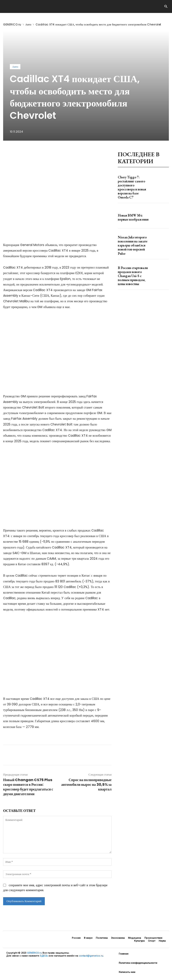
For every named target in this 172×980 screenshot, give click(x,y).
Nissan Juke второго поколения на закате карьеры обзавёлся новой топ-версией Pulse (133, 234)
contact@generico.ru (91, 956)
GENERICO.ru (12, 24)
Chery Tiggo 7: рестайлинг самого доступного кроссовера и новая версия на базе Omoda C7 (133, 183)
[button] (166, 7)
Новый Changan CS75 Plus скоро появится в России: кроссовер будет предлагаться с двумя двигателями (28, 787)
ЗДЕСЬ (44, 956)
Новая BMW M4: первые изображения (133, 208)
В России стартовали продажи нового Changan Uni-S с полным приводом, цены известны (133, 259)
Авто (28, 24)
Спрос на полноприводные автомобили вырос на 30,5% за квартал (86, 785)
